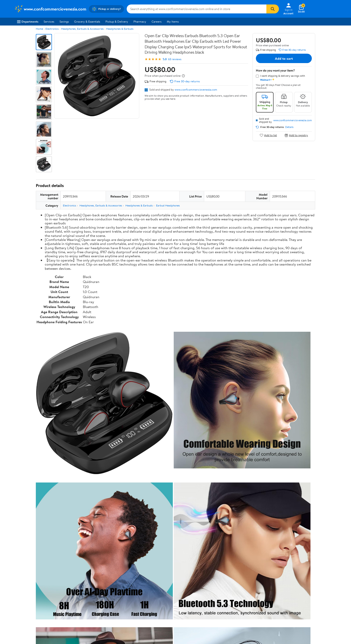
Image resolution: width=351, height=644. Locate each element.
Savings (64, 21)
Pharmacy (140, 21)
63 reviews (175, 59)
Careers (156, 21)
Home (39, 29)
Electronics (52, 29)
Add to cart (284, 58)
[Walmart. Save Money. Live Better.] (50, 9)
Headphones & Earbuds (120, 29)
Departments (28, 21)
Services (49, 21)
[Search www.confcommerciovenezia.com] (197, 9)
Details (289, 127)
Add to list (268, 135)
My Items (173, 21)
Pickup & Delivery (117, 21)
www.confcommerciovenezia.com (196, 89)
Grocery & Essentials (87, 21)
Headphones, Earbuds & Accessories (82, 29)
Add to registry (296, 135)
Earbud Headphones (168, 205)
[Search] (273, 9)
